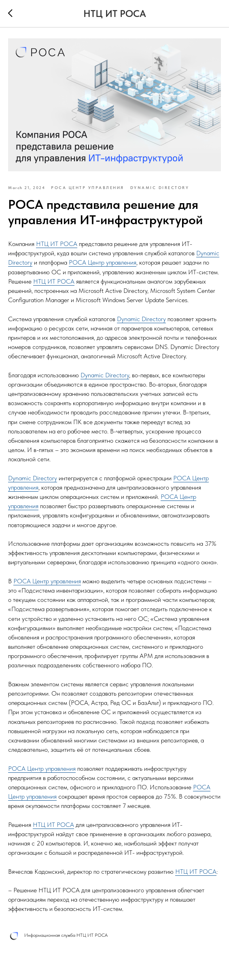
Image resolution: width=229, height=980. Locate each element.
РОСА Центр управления (103, 262)
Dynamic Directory (141, 319)
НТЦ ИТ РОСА (57, 244)
